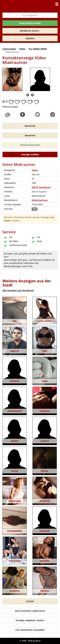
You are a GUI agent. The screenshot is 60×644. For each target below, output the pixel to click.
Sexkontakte (9, 49)
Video (22, 49)
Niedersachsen (40, 200)
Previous (28, 95)
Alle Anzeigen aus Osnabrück (18, 290)
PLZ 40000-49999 (38, 49)
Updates (30, 38)
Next (32, 95)
